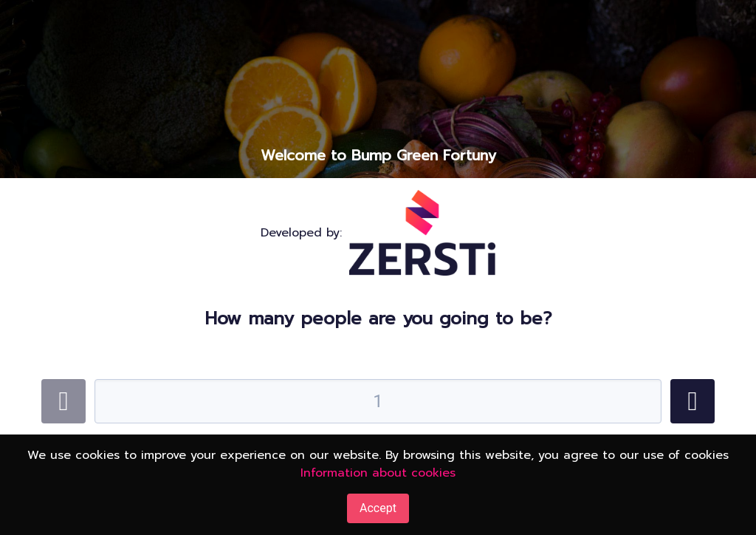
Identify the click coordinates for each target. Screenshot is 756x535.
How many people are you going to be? (378, 318)
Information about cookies (378, 473)
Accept (378, 508)
